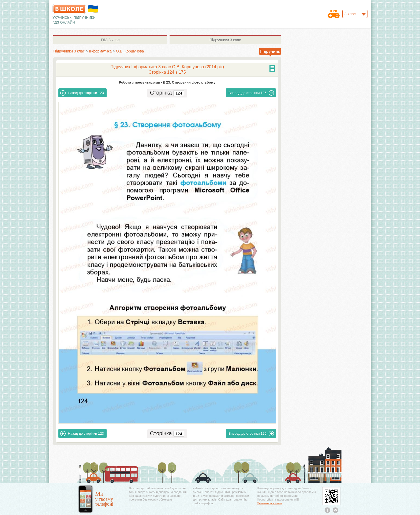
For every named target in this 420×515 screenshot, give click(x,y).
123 (82, 93)
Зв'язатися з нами (270, 503)
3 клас (110, 40)
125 (251, 93)
